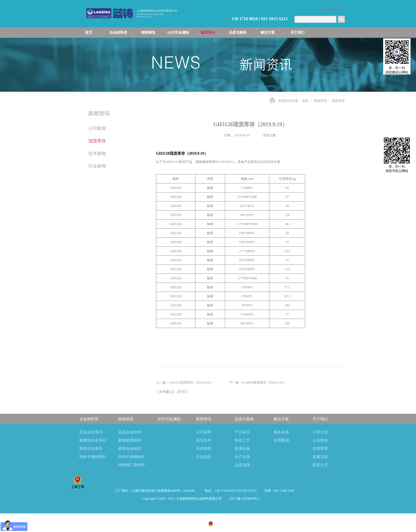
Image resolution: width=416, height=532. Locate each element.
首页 (89, 32)
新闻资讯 (320, 101)
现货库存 (338, 101)
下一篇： (258, 383)
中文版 (326, 10)
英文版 (339, 10)
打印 (182, 392)
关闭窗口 (166, 392)
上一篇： (185, 383)
